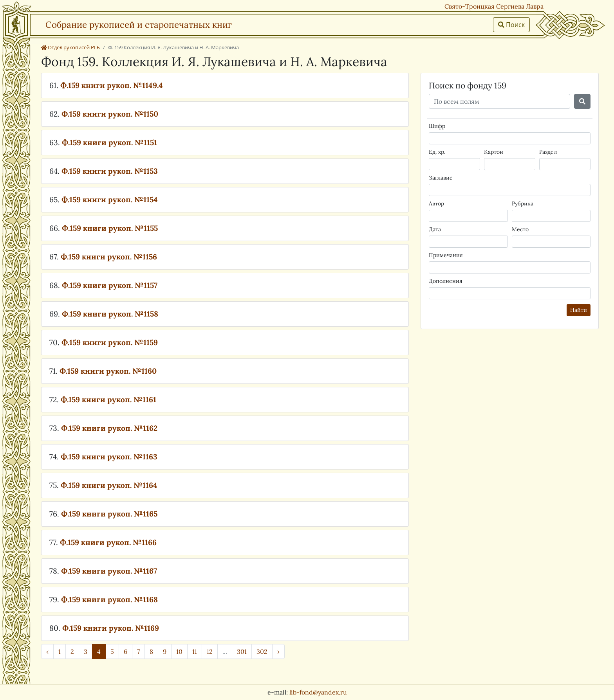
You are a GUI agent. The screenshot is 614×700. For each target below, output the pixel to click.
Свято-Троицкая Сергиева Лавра (494, 6)
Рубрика (523, 203)
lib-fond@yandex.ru (318, 692)
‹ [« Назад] (47, 651)
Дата (435, 229)
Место (520, 229)
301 (242, 651)
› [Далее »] (278, 651)
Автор (436, 203)
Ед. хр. (437, 152)
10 (179, 651)
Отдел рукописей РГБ (70, 47)
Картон (494, 152)
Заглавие (441, 178)
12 (210, 651)
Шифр (437, 126)
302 (262, 651)
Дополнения (446, 281)
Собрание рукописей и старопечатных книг (139, 24)
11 (195, 651)
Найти (579, 310)
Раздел (548, 152)
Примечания (446, 255)
